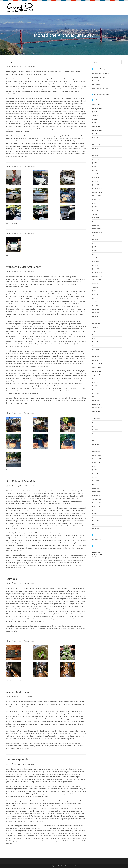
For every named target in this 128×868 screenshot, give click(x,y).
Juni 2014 (95, 426)
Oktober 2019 (96, 196)
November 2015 (97, 364)
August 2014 (96, 419)
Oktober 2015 (96, 367)
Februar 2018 (96, 265)
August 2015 (96, 375)
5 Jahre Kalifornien (18, 692)
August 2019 (96, 199)
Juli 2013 (95, 466)
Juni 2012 (95, 514)
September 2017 (97, 283)
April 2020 (95, 174)
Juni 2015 (95, 382)
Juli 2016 (95, 335)
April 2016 (95, 346)
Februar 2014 (96, 441)
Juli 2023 (95, 112)
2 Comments (30, 67)
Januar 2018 (96, 269)
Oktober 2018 (96, 236)
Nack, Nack (96, 81)
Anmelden (95, 550)
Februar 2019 (96, 221)
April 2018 (95, 258)
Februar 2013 (96, 484)
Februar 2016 (96, 353)
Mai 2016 (95, 342)
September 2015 (97, 371)
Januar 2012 (96, 528)
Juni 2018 (95, 251)
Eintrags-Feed (96, 552)
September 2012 (97, 503)
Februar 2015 (96, 397)
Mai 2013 (95, 473)
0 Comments (30, 641)
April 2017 (95, 302)
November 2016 (97, 320)
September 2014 (97, 415)
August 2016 (96, 331)
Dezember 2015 (97, 360)
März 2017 (95, 305)
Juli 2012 (95, 510)
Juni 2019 (95, 207)
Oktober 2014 (96, 411)
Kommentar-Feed (98, 554)
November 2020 (97, 152)
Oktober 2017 (96, 280)
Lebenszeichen (97, 84)
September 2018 (97, 240)
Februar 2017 (96, 309)
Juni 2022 (95, 123)
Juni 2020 (95, 167)
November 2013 (97, 452)
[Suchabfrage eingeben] (107, 62)
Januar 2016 (96, 357)
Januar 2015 (96, 400)
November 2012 (97, 495)
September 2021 (97, 130)
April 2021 (95, 141)
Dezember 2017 (97, 272)
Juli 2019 (95, 203)
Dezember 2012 (97, 492)
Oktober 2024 (96, 104)
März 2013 (95, 481)
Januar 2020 (96, 185)
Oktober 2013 (96, 455)
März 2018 (95, 262)
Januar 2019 (96, 225)
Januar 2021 (96, 148)
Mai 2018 (95, 254)
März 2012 (95, 521)
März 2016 (95, 349)
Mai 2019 (95, 210)
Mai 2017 (95, 298)
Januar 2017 (96, 313)
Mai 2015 (95, 386)
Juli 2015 (95, 378)
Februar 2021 (96, 145)
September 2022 (97, 115)
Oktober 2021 (96, 126)
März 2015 (95, 393)
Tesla (10, 62)
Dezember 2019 (97, 188)
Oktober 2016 (96, 324)
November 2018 (97, 232)
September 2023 (97, 108)
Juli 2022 (95, 119)
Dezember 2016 (97, 316)
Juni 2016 (95, 338)
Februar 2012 (96, 525)
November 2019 (97, 192)
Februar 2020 (96, 181)
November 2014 (97, 408)
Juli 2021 (95, 134)
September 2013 (97, 459)
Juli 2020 (95, 163)
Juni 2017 (95, 294)
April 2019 (95, 214)
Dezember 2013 (97, 448)
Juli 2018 (95, 247)
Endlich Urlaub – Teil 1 (99, 77)
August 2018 (96, 243)
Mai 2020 (95, 170)
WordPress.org (97, 557)
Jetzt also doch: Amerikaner (101, 73)
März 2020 (95, 178)
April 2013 (95, 477)
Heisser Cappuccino (18, 759)
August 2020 (96, 159)
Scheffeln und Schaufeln (21, 481)
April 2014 (95, 433)
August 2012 (96, 506)
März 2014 (95, 437)
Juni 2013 (95, 470)
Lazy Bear (12, 579)
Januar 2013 (96, 488)
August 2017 (96, 287)
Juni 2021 (95, 137)
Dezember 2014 (97, 404)
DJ (9, 67)
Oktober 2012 (96, 499)
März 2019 (95, 218)
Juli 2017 (95, 291)
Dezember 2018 (97, 229)
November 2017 (97, 276)
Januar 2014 (96, 444)
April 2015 (95, 389)
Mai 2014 (95, 430)
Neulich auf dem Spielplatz (100, 88)
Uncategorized (97, 539)
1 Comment (30, 234)
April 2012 (95, 517)
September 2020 (97, 156)
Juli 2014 (95, 422)
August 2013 (96, 462)
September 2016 (97, 327)
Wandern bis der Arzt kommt (24, 267)
